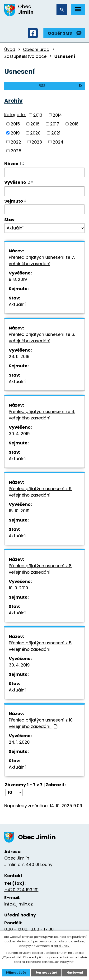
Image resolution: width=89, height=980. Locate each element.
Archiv (13, 101)
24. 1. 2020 (19, 742)
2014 (57, 115)
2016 (35, 124)
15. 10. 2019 (19, 511)
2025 (16, 151)
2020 (35, 133)
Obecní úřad (36, 49)
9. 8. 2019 (18, 279)
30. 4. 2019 (19, 434)
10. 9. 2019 (18, 588)
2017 (55, 124)
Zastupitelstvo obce (25, 56)
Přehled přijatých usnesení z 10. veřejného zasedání (41, 723)
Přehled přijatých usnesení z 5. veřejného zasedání (41, 646)
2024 (58, 142)
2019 (15, 133)
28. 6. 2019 (19, 356)
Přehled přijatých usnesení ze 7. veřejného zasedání (42, 260)
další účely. (62, 946)
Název (13, 164)
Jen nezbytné (46, 973)
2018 (74, 124)
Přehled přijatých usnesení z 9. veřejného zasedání (40, 492)
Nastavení (75, 973)
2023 (37, 142)
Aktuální (17, 304)
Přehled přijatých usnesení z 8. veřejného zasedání (40, 569)
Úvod (10, 49)
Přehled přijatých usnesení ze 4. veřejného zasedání (42, 415)
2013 (38, 115)
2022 (16, 142)
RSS (61, 86)
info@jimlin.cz (19, 904)
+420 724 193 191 (21, 890)
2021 (56, 133)
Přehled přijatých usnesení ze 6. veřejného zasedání (42, 338)
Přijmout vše (16, 973)
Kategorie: (15, 115)
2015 (15, 124)
